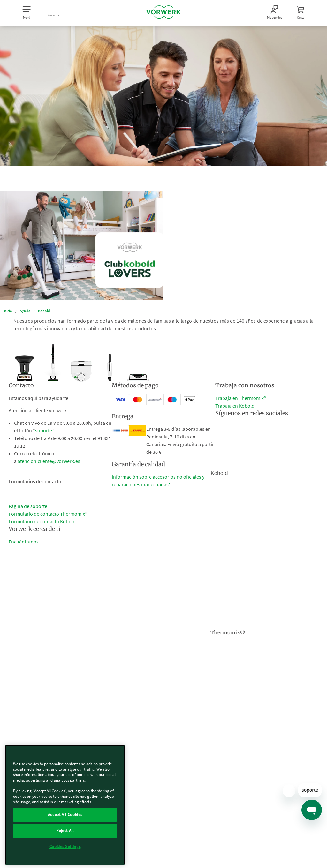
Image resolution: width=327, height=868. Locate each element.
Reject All (65, 831)
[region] (65, 805)
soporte (44, 430)
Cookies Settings (65, 846)
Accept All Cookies (65, 815)
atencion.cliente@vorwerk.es (49, 461)
